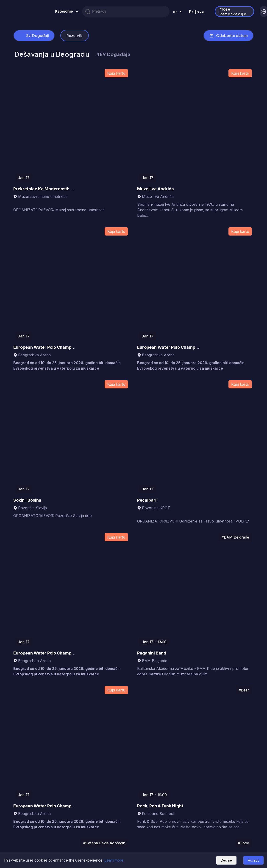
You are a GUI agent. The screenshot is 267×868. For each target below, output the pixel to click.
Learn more (114, 860)
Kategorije (67, 11)
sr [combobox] (175, 12)
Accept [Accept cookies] (253, 860)
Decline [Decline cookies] (226, 860)
